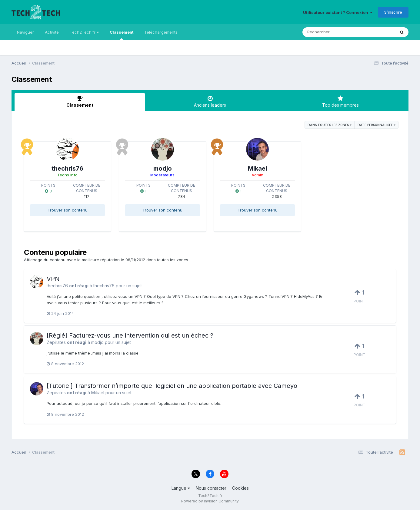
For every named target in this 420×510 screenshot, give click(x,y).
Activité (52, 32)
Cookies (240, 488)
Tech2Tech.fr (84, 32)
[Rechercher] (331, 32)
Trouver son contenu (68, 210)
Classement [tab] (80, 102)
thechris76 (67, 168)
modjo (163, 168)
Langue (181, 488)
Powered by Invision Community (210, 501)
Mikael (257, 168)
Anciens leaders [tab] (210, 102)
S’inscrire (393, 12)
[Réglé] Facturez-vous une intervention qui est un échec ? (130, 335)
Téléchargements (161, 32)
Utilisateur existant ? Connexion (338, 12)
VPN (53, 279)
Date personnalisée (377, 125)
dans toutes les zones (330, 125)
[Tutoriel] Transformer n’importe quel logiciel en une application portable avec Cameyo (172, 386)
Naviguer (25, 32)
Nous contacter (211, 488)
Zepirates (56, 342)
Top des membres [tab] (340, 102)
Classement (122, 35)
